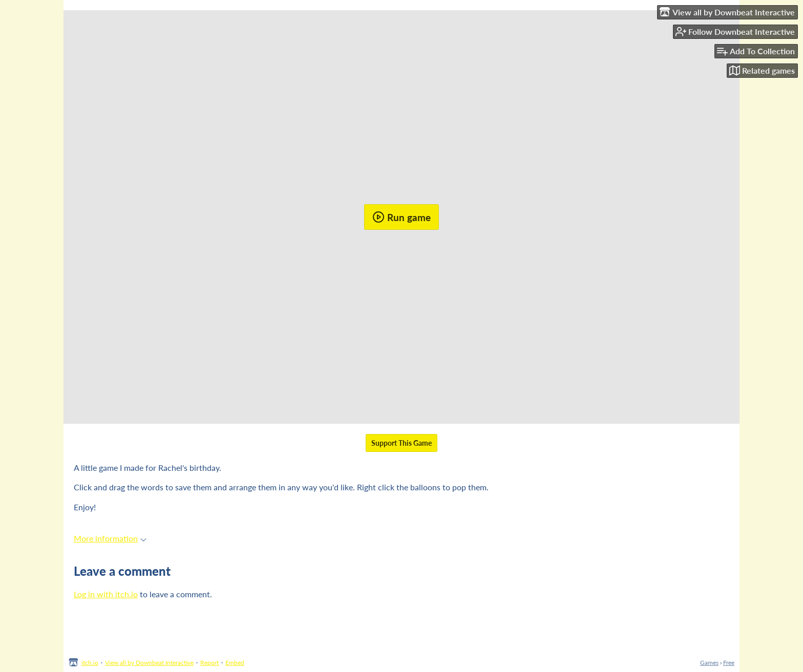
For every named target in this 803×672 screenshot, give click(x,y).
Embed (235, 663)
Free (729, 663)
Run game (401, 217)
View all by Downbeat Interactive (149, 663)
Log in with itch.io (106, 594)
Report (209, 663)
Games (709, 663)
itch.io (90, 663)
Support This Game (401, 443)
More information (110, 538)
